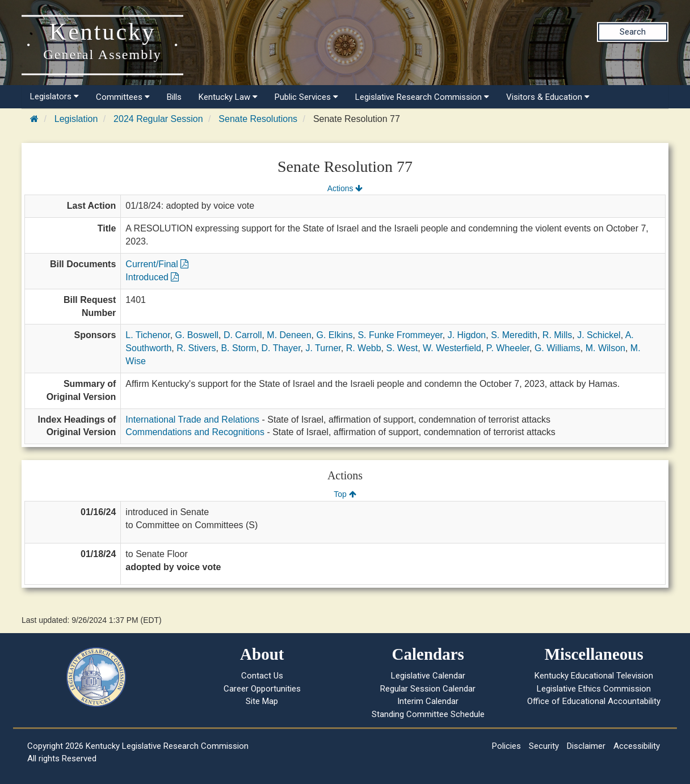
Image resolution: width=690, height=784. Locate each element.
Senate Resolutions (258, 119)
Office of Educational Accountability (594, 701)
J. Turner (323, 348)
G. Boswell (197, 335)
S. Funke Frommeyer (400, 335)
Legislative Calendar (428, 676)
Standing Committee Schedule (428, 714)
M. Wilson (605, 348)
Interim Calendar (428, 701)
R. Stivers (196, 348)
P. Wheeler (508, 348)
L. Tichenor (148, 335)
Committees (123, 97)
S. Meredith (514, 335)
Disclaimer (586, 746)
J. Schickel (599, 335)
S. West (402, 348)
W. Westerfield (452, 348)
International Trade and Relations (192, 420)
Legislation (76, 119)
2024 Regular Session (158, 119)
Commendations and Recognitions (195, 432)
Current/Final (157, 264)
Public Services (306, 97)
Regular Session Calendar (428, 689)
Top (345, 494)
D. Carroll (243, 335)
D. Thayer (281, 348)
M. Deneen (289, 335)
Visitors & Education (548, 97)
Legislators (54, 96)
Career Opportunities (262, 689)
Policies (506, 746)
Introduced (152, 277)
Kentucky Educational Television (594, 676)
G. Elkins (334, 335)
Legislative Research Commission (422, 97)
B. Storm (238, 348)
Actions (345, 188)
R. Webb (364, 348)
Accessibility (637, 746)
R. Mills (557, 335)
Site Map (262, 701)
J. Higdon (467, 335)
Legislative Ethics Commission (594, 689)
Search (633, 32)
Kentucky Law (228, 97)
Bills (174, 97)
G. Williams (558, 348)
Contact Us (262, 676)
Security (544, 746)
